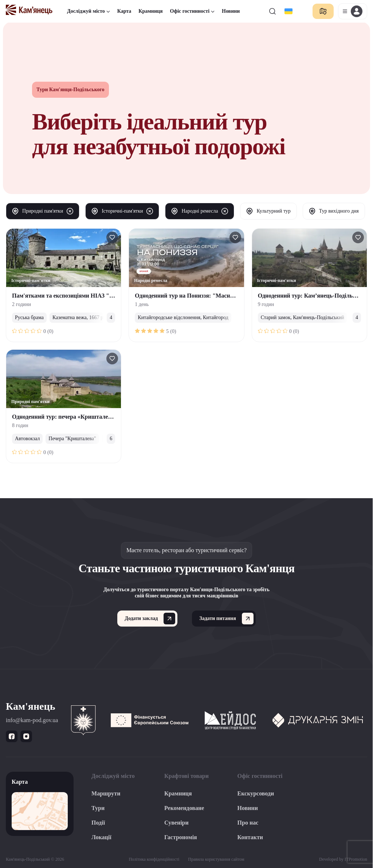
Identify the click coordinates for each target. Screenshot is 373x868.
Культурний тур (268, 211)
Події (98, 823)
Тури (98, 808)
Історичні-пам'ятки (122, 211)
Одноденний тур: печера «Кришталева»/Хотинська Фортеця (92, 417)
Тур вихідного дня (334, 211)
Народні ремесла (200, 211)
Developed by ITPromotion (343, 859)
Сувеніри (176, 823)
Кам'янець (30, 706)
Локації (101, 837)
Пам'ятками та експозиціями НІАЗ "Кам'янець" (76, 296)
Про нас (248, 823)
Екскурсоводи (256, 793)
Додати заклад (150, 619)
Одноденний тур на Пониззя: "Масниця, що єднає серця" (210, 296)
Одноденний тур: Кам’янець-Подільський (313, 296)
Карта (124, 11)
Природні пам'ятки (43, 211)
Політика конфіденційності (154, 859)
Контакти (250, 837)
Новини (231, 11)
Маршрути (106, 793)
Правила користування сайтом (216, 859)
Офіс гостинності (192, 11)
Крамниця (150, 11)
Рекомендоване (184, 808)
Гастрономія (181, 837)
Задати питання (226, 619)
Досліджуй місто (89, 11)
